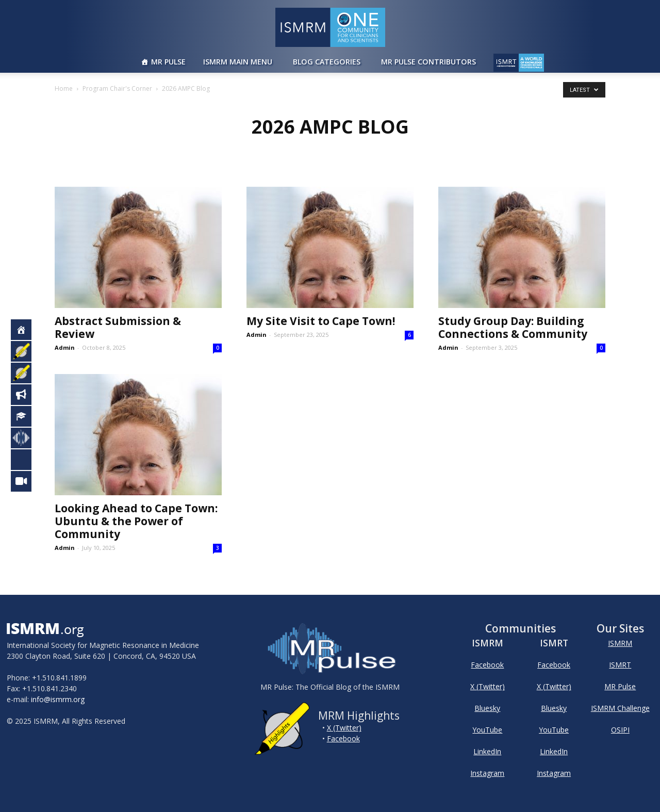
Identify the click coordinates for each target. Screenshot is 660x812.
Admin (65, 347)
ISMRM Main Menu (238, 62)
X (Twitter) (344, 728)
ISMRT (620, 665)
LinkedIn (487, 751)
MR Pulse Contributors (428, 62)
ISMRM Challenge (620, 708)
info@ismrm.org (58, 699)
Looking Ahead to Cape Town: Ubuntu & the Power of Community (136, 521)
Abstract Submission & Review (118, 327)
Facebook (343, 738)
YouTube (487, 730)
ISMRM (620, 643)
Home (64, 88)
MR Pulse (168, 62)
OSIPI (620, 730)
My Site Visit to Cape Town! (321, 321)
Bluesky (487, 708)
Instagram (487, 773)
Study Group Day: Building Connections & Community (513, 327)
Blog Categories (327, 62)
